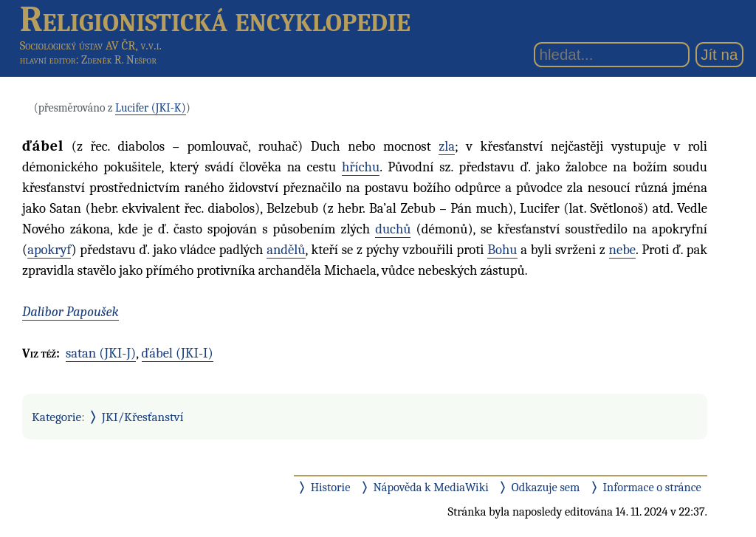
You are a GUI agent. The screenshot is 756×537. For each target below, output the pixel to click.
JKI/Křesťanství (143, 417)
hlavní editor (48, 60)
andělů (286, 250)
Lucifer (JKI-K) (151, 108)
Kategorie (56, 417)
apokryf (49, 250)
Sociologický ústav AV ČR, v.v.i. (91, 45)
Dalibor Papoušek (71, 312)
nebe (623, 250)
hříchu (361, 167)
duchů (393, 229)
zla (447, 146)
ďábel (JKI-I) (178, 353)
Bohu (502, 250)
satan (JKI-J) (101, 353)
